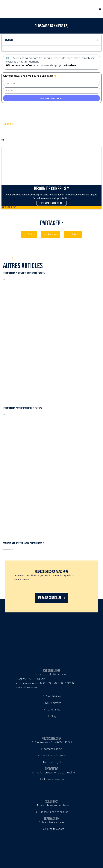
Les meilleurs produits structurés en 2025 (22, 408)
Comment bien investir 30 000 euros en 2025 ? (23, 544)
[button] (100, 9)
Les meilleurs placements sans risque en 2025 (24, 273)
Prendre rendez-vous (51, 203)
